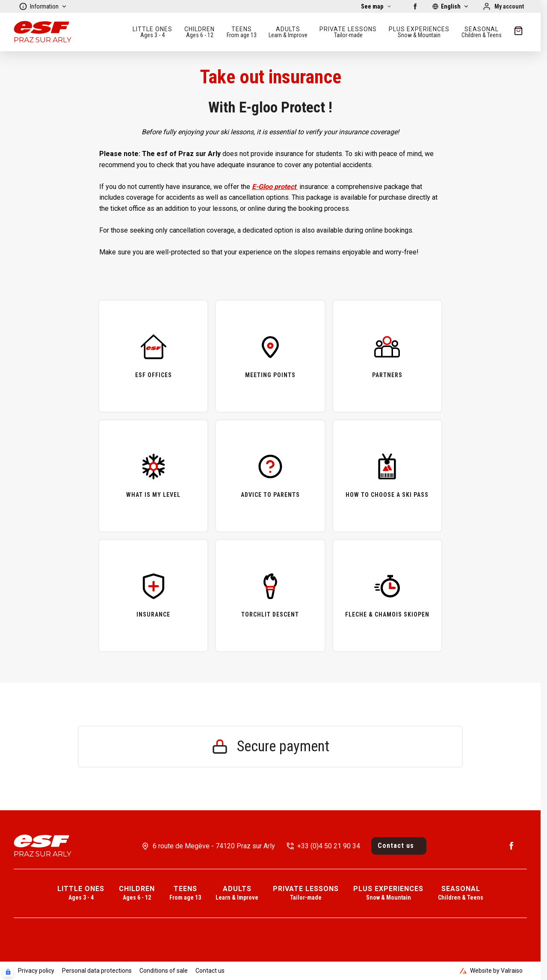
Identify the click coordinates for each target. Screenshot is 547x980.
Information (43, 6)
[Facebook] (415, 6)
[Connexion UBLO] (8, 972)
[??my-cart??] (518, 32)
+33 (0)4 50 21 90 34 (329, 846)
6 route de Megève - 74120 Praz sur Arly (214, 846)
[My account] (503, 6)
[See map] (376, 6)
